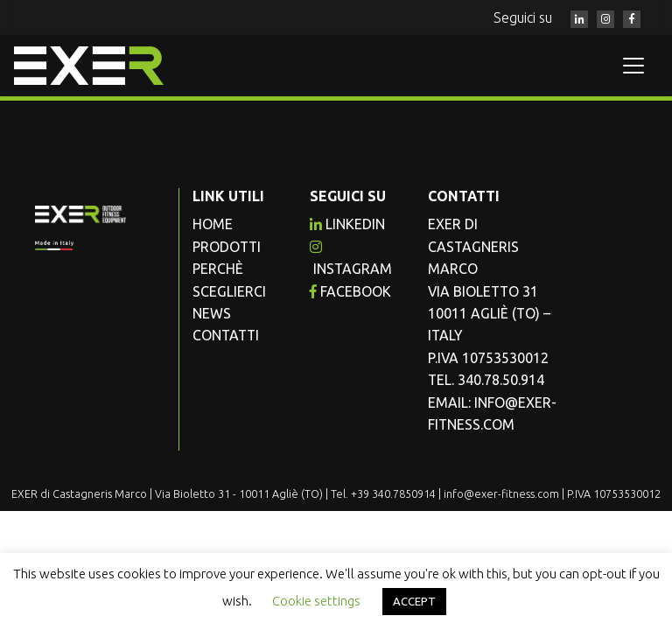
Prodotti (227, 247)
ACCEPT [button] (414, 601)
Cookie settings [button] (316, 601)
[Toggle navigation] (633, 66)
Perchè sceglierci (229, 280)
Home (213, 224)
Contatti (226, 335)
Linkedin (347, 224)
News (212, 313)
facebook (350, 291)
